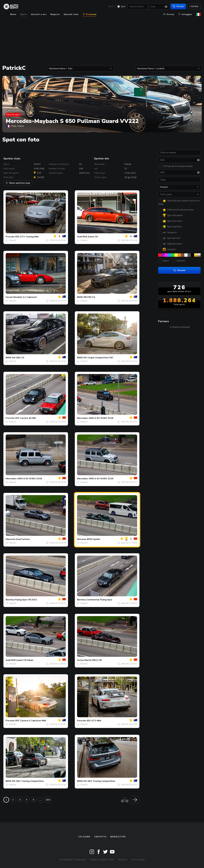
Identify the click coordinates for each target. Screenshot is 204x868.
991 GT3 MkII (94, 721)
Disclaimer (138, 860)
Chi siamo (84, 837)
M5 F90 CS (89, 297)
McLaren (82, 539)
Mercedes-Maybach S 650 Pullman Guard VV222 (72, 121)
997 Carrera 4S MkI (25, 418)
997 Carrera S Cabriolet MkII (31, 721)
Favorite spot (13, 115)
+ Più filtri (194, 6)
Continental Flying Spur (99, 600)
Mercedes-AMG (86, 418)
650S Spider (93, 539)
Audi (80, 237)
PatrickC (13, 240)
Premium (90, 14)
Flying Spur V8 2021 (26, 600)
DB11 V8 (97, 660)
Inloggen (185, 14)
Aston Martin (84, 660)
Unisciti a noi (39, 14)
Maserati (10, 539)
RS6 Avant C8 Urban (22, 660)
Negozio (55, 14)
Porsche (10, 237)
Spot (123, 6)
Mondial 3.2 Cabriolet (25, 297)
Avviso (169, 14)
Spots (24, 14)
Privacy (123, 860)
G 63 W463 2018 (104, 418)
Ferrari (9, 297)
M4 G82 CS (18, 358)
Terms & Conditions (102, 860)
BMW (80, 297)
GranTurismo (23, 539)
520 (48, 800)
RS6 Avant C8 (90, 237)
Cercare (178, 6)
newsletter (118, 837)
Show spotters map (18, 183)
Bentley (10, 600)
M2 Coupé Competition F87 (98, 358)
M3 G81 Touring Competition (28, 781)
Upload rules (71, 14)
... (40, 800)
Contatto (100, 837)
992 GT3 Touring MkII (27, 237)
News (111, 6)
